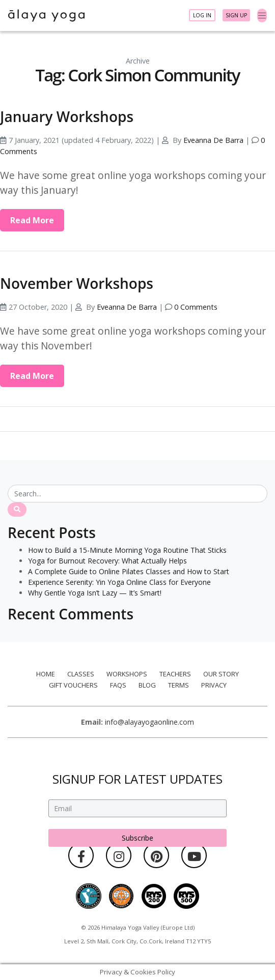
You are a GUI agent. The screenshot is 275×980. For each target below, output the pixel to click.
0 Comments (196, 307)
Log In (202, 15)
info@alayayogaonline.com (149, 722)
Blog (147, 685)
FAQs (118, 685)
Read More (32, 220)
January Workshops (67, 116)
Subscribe (137, 837)
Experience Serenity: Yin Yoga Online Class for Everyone (119, 582)
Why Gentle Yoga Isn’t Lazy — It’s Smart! (95, 593)
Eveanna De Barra (213, 140)
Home (46, 674)
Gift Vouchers (73, 685)
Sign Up (236, 15)
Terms (178, 685)
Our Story (221, 674)
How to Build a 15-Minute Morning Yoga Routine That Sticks (127, 550)
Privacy (214, 685)
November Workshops (77, 283)
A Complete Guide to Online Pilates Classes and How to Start (129, 571)
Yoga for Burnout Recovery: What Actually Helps (107, 561)
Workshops (127, 674)
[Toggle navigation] (262, 16)
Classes (81, 674)
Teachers (175, 674)
